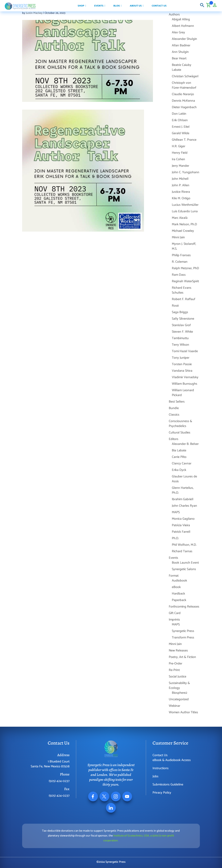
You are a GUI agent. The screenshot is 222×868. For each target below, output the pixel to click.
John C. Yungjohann (186, 172)
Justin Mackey (34, 13)
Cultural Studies (180, 433)
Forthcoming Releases (184, 607)
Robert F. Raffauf (184, 299)
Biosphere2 (180, 693)
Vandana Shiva (182, 371)
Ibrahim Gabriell (183, 499)
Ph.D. (175, 538)
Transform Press (183, 638)
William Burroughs (185, 384)
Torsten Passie (182, 364)
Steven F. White (182, 332)
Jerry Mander (180, 166)
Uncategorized (179, 699)
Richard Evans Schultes (182, 290)
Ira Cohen (178, 159)
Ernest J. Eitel (181, 127)
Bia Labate (179, 450)
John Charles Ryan (184, 506)
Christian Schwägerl (185, 76)
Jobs (155, 776)
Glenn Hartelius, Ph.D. (183, 490)
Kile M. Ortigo (181, 198)
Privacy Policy (162, 793)
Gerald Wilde (181, 133)
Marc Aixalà (180, 218)
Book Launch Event (185, 563)
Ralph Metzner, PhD (185, 268)
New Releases (178, 651)
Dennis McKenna (183, 101)
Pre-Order (175, 664)
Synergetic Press (183, 631)
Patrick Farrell (181, 532)
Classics (174, 415)
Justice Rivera (181, 192)
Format (174, 576)
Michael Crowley (183, 231)
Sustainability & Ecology (179, 686)
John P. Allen (181, 185)
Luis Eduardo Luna (185, 211)
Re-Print (174, 670)
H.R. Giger (179, 146)
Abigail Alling (181, 19)
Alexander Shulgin (184, 39)
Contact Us (160, 755)
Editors (174, 439)
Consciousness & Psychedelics (180, 424)
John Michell (180, 179)
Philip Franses (181, 255)
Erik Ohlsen (180, 120)
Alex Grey (178, 32)
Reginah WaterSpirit (185, 281)
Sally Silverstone (183, 319)
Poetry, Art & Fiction (182, 657)
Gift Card (175, 613)
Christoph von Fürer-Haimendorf (184, 85)
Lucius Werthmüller (185, 205)
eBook (176, 587)
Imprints (174, 620)
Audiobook (179, 581)
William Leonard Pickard (183, 393)
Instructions (161, 768)
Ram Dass (179, 275)
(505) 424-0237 (59, 781)
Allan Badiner (181, 45)
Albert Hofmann (183, 26)
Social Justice (178, 677)
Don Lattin (179, 114)
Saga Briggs (180, 312)
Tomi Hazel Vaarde (185, 351)
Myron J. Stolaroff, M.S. (184, 246)
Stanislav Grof (181, 325)
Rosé (175, 306)
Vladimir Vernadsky (185, 377)
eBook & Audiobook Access (172, 760)
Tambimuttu (180, 338)
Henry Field (180, 153)
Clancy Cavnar (182, 463)
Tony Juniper (181, 358)
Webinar (174, 706)
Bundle (174, 408)
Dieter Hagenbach (184, 107)
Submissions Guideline (168, 785)
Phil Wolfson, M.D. (184, 545)
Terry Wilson (180, 345)
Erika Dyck (179, 470)
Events (173, 558)
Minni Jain (178, 237)
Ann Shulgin (180, 52)
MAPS (176, 512)
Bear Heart (179, 58)
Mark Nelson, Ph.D (184, 224)
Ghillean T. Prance (184, 140)
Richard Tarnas (182, 551)
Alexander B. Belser (185, 444)
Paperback (179, 600)
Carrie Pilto (179, 457)
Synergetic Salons (184, 569)
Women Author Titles (183, 712)
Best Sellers (177, 402)
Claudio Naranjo (183, 94)
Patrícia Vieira (181, 525)
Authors (174, 15)
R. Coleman (180, 262)
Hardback (178, 594)
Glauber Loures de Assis (184, 479)
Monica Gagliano (183, 519)
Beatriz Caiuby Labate (182, 67)
